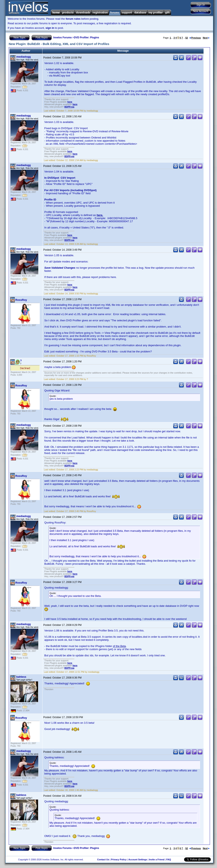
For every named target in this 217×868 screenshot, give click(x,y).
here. (100, 215)
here (70, 102)
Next (206, 38)
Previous (195, 38)
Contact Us (103, 860)
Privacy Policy (119, 860)
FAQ (169, 860)
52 (187, 38)
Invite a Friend (157, 860)
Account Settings (138, 860)
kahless (21, 677)
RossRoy (21, 300)
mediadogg (24, 57)
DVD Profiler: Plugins (86, 38)
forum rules (73, 19)
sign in (50, 28)
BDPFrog (69, 107)
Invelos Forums (62, 38)
